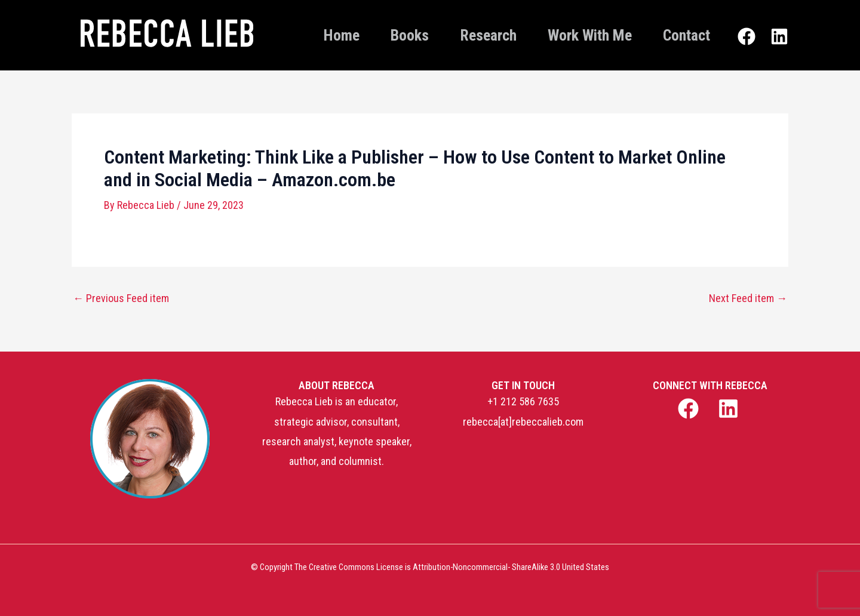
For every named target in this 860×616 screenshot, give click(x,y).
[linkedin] (730, 409)
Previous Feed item (121, 298)
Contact (687, 35)
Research (488, 35)
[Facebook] (747, 36)
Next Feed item (748, 298)
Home (342, 35)
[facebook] (689, 409)
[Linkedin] (779, 36)
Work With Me (590, 35)
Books (410, 35)
